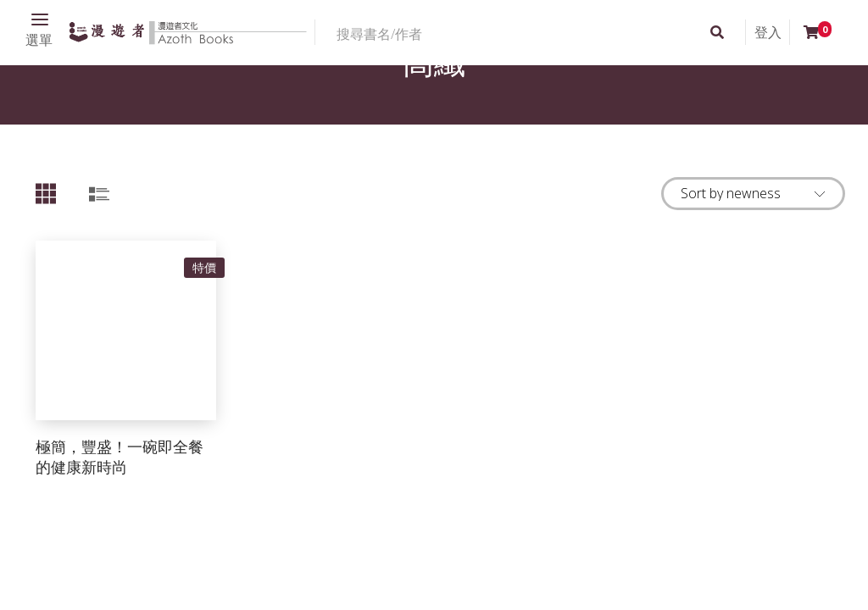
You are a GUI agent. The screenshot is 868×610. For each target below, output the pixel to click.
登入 (768, 32)
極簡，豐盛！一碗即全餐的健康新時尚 (120, 456)
